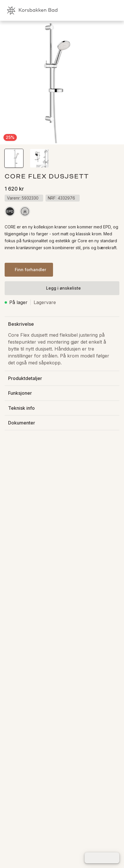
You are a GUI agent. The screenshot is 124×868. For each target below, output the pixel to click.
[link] (89, 10)
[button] (14, 158)
